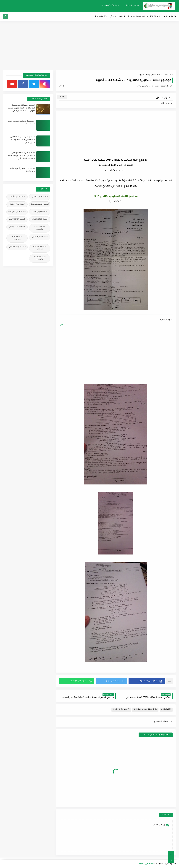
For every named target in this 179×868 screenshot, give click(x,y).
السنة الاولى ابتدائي (17, 204)
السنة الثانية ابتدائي (17, 227)
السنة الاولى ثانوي (40, 212)
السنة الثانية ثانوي (40, 237)
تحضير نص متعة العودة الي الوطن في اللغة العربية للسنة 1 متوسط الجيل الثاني (21, 156)
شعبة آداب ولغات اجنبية (149, 75)
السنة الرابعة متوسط (40, 258)
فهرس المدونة (133, 6)
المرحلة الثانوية (154, 17)
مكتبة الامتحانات (100, 17)
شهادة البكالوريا (121, 709)
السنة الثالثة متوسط (40, 228)
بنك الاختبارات (169, 17)
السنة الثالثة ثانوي (17, 219)
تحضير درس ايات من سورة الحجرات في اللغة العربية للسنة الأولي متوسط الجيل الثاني (21, 108)
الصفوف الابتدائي (118, 17)
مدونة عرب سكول (146, 864)
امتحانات (167, 75)
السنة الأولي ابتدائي (40, 197)
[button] (147, 681)
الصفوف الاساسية (136, 17)
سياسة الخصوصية (110, 6)
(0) (62, 86)
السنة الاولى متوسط (17, 212)
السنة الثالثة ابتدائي (40, 219)
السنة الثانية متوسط (17, 238)
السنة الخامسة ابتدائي (40, 248)
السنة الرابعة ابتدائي (17, 247)
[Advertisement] (89, 46)
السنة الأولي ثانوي (17, 197)
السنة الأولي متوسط (40, 204)
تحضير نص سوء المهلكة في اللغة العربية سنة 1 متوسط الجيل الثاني (22, 140)
